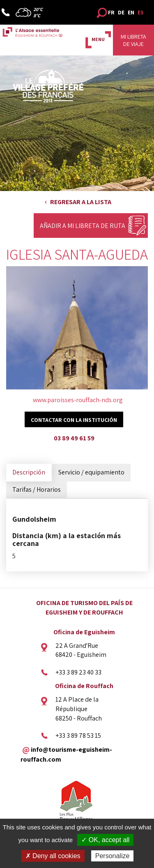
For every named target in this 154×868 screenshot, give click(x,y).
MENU (98, 39)
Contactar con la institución (74, 420)
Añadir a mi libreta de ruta (83, 226)
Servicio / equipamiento (91, 472)
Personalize (113, 856)
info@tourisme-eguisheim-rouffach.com (66, 755)
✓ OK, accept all (105, 840)
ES (141, 12)
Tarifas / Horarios (37, 489)
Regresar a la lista (81, 202)
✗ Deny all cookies (53, 856)
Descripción (29, 472)
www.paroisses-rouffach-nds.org (78, 400)
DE (121, 12)
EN (131, 12)
